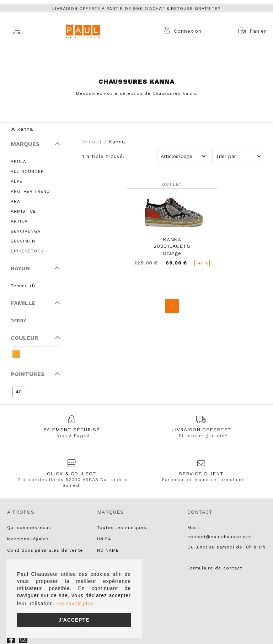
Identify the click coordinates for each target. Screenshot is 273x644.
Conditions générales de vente (45, 550)
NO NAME (108, 550)
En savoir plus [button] (75, 604)
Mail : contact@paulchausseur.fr (219, 532)
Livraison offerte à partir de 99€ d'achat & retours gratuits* (136, 9)
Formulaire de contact (215, 568)
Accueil (92, 142)
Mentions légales (28, 539)
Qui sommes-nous (29, 528)
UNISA (104, 539)
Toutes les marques (122, 528)
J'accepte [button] (74, 620)
